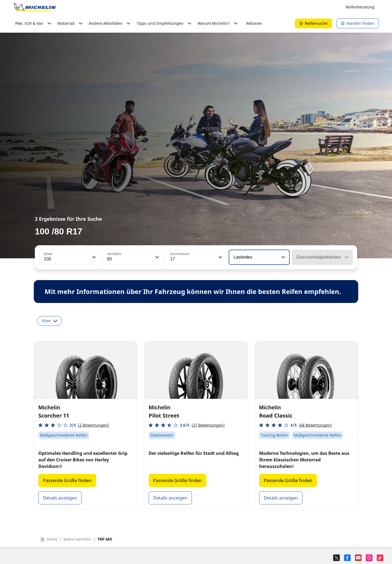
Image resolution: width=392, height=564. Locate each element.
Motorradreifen (77, 539)
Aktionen (254, 23)
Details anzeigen (60, 498)
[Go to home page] (35, 7)
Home (49, 539)
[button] (93, 257)
